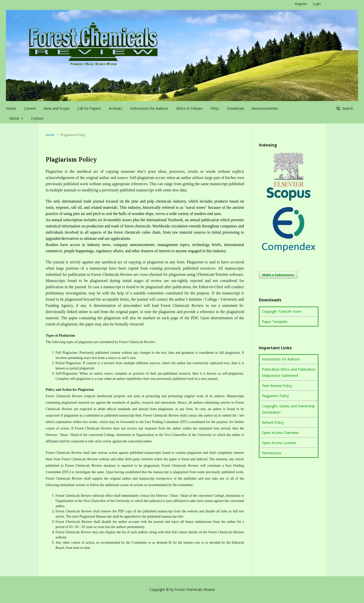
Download (235, 108)
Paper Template (275, 322)
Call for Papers (89, 108)
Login (317, 4)
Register (301, 4)
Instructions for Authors (149, 108)
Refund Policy (273, 422)
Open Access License (279, 443)
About (15, 118)
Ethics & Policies (189, 108)
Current (30, 108)
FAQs (215, 108)
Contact (37, 118)
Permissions (272, 453)
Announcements (265, 108)
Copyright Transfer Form (282, 311)
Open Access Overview (280, 433)
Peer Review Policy (277, 386)
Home (11, 108)
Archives (116, 108)
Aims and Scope (57, 108)
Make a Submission (278, 275)
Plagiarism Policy (275, 396)
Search (347, 108)
